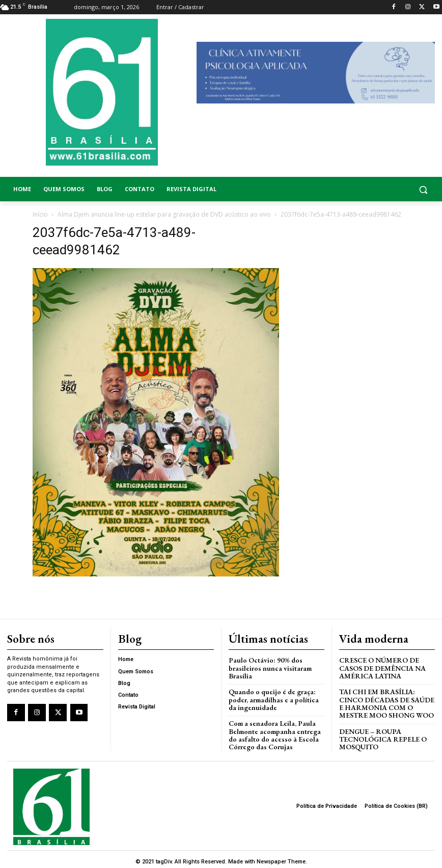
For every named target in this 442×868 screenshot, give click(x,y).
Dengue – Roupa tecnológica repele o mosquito (381, 735)
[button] (387, 189)
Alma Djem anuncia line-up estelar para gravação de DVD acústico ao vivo (164, 214)
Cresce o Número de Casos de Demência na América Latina (380, 667)
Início (40, 214)
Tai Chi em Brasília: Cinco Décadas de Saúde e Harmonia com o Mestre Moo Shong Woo (385, 701)
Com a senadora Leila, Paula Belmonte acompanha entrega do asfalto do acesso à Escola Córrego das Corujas (276, 731)
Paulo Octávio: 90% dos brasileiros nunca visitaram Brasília (267, 667)
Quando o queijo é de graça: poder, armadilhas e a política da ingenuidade (275, 697)
